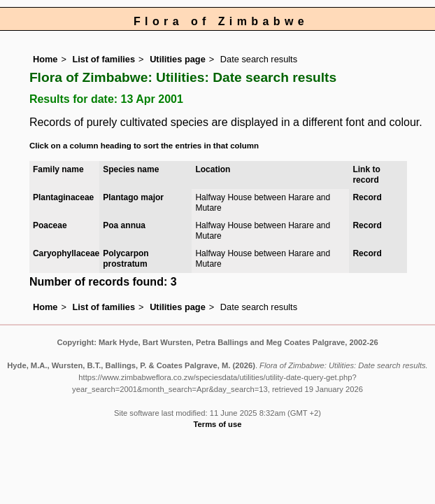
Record (367, 197)
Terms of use (218, 424)
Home (45, 59)
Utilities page (178, 59)
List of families (104, 59)
